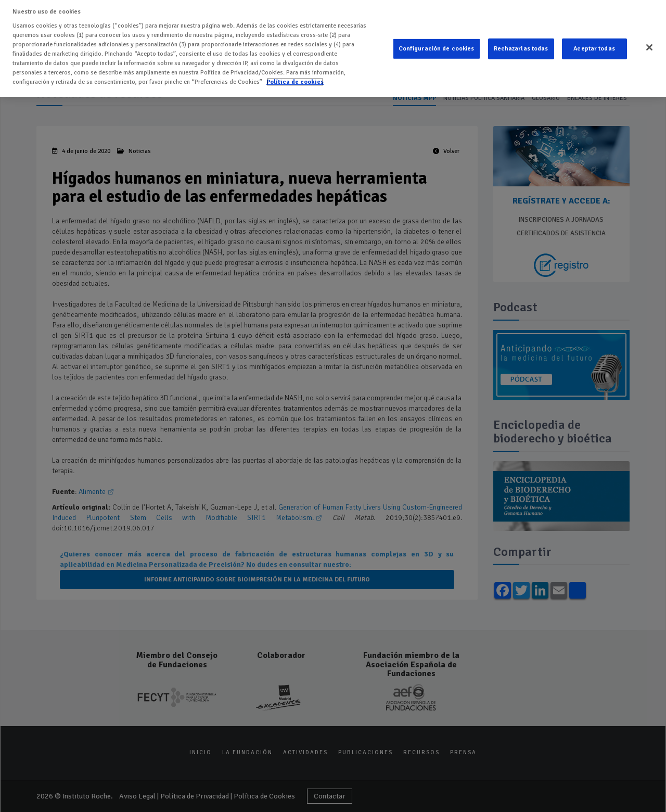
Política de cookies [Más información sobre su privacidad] (295, 79)
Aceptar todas (594, 46)
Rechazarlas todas (521, 46)
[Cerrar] (649, 45)
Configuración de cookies (437, 46)
